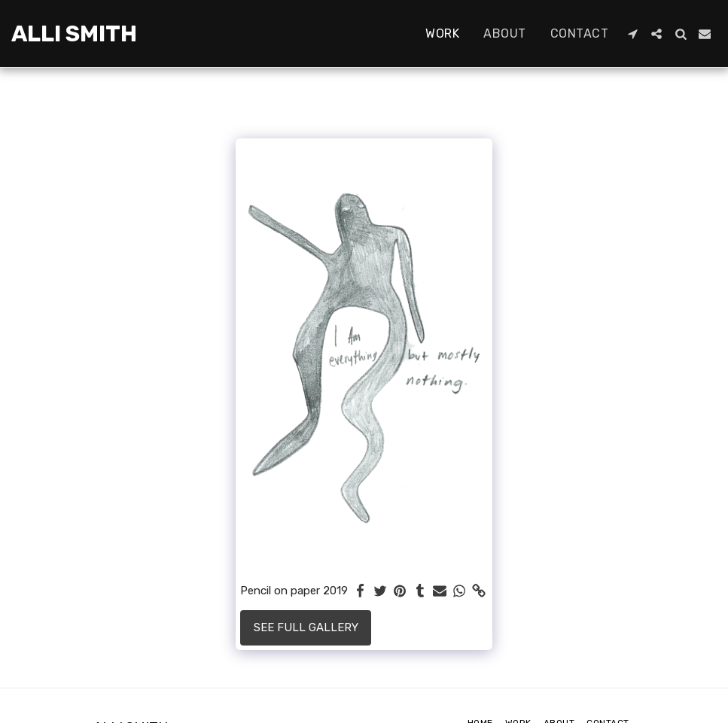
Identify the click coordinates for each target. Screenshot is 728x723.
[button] (632, 34)
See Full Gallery (306, 627)
